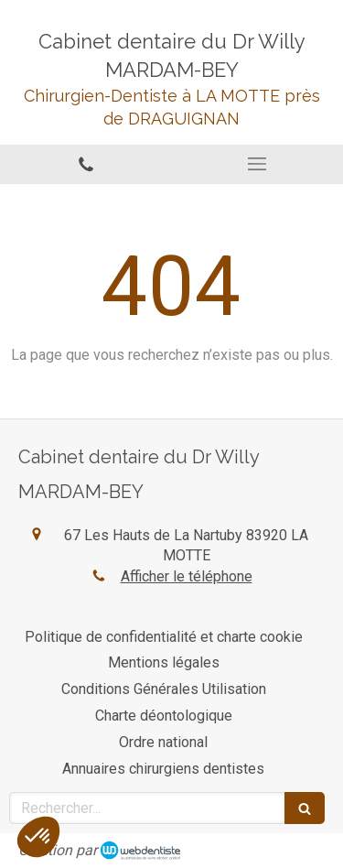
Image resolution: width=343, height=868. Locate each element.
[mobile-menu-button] (258, 164)
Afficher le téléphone (187, 576)
